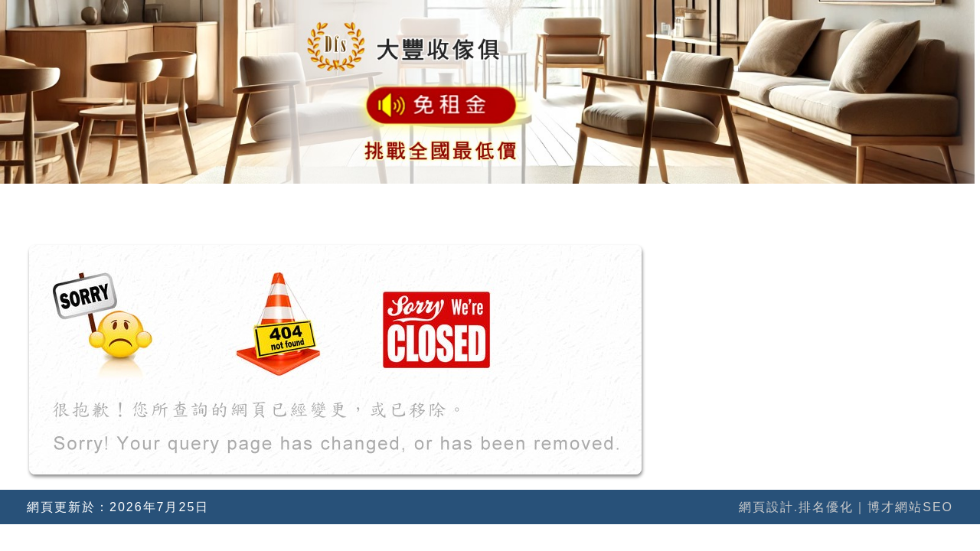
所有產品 (714, 203)
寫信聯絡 (921, 203)
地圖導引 (611, 203)
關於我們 (404, 203)
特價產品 (818, 203)
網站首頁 (301, 203)
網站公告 (508, 203)
